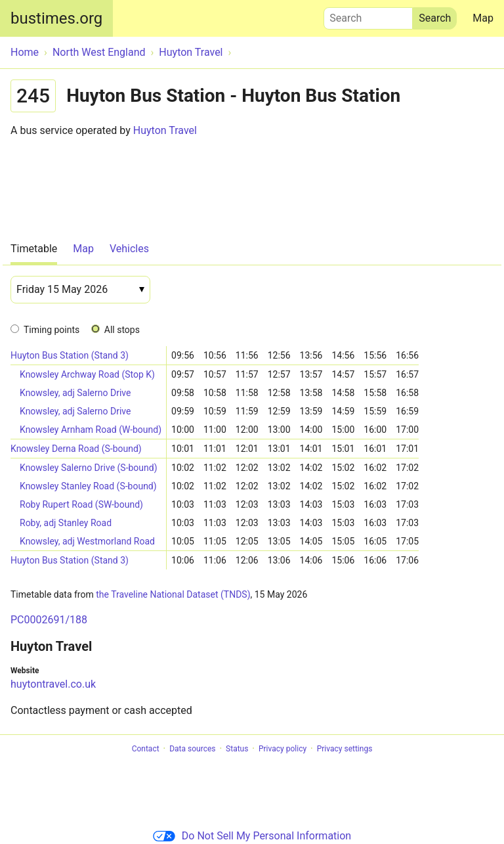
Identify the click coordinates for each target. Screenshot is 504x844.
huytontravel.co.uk (53, 684)
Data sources (192, 749)
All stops (122, 330)
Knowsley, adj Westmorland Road (87, 541)
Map (483, 18)
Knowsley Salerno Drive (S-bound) (89, 468)
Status (237, 749)
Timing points (52, 330)
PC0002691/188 (49, 620)
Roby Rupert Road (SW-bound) (81, 504)
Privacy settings (345, 749)
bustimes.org (56, 18)
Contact (146, 749)
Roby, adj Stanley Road (66, 523)
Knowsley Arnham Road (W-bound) (91, 430)
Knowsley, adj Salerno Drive (75, 393)
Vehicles (129, 249)
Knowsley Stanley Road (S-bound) (88, 486)
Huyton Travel (165, 130)
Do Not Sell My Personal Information (252, 836)
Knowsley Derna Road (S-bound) (76, 449)
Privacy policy (283, 749)
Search (368, 15)
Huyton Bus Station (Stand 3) (70, 355)
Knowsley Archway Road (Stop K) (87, 374)
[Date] (80, 290)
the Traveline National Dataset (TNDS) (173, 594)
